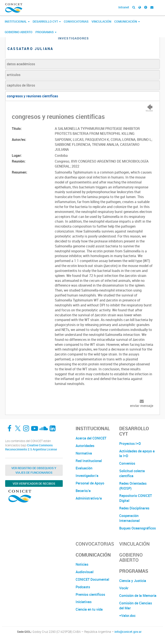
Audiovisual (85, 572)
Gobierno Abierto (19, 32)
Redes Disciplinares (134, 508)
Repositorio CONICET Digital (136, 498)
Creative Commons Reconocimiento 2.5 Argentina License (31, 447)
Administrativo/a (89, 498)
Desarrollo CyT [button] (47, 21)
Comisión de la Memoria (138, 596)
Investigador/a (87, 476)
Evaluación (84, 468)
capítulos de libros (21, 85)
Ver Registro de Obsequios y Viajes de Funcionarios (34, 470)
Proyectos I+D (130, 444)
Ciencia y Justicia (133, 581)
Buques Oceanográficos (137, 528)
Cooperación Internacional (129, 518)
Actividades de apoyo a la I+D (137, 454)
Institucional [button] (17, 21)
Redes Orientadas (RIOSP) (133, 486)
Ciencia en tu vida (89, 609)
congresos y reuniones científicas (32, 96)
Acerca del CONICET (91, 438)
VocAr (124, 588)
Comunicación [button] (127, 21)
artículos (14, 75)
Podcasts (83, 587)
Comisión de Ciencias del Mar (136, 606)
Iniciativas (84, 602)
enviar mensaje (142, 406)
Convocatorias (76, 21)
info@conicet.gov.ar (128, 632)
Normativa (84, 453)
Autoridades (85, 446)
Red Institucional (89, 461)
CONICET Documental (92, 579)
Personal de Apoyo (90, 483)
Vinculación (101, 21)
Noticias (82, 564)
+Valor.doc (127, 616)
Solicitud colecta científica (132, 473)
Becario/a (83, 491)
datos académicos (21, 64)
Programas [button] (46, 32)
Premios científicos (90, 594)
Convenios (127, 463)
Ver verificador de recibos (34, 483)
